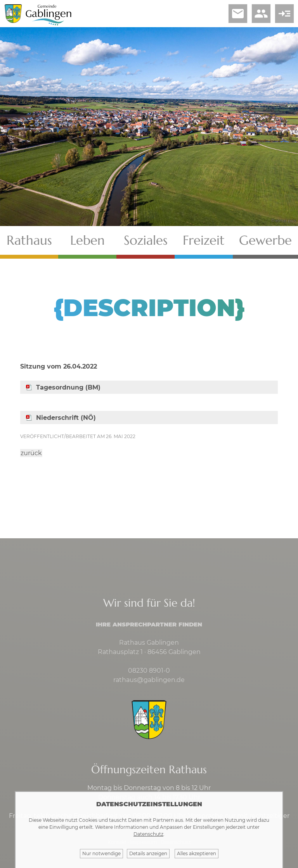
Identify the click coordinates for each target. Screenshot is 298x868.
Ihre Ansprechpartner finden (149, 624)
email (238, 14)
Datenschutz (148, 834)
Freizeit (204, 240)
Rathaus (29, 240)
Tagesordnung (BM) (68, 387)
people (261, 14)
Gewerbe (265, 240)
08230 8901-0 (149, 671)
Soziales (146, 240)
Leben (87, 240)
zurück (31, 453)
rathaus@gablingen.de (149, 680)
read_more (284, 14)
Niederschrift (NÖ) (66, 418)
